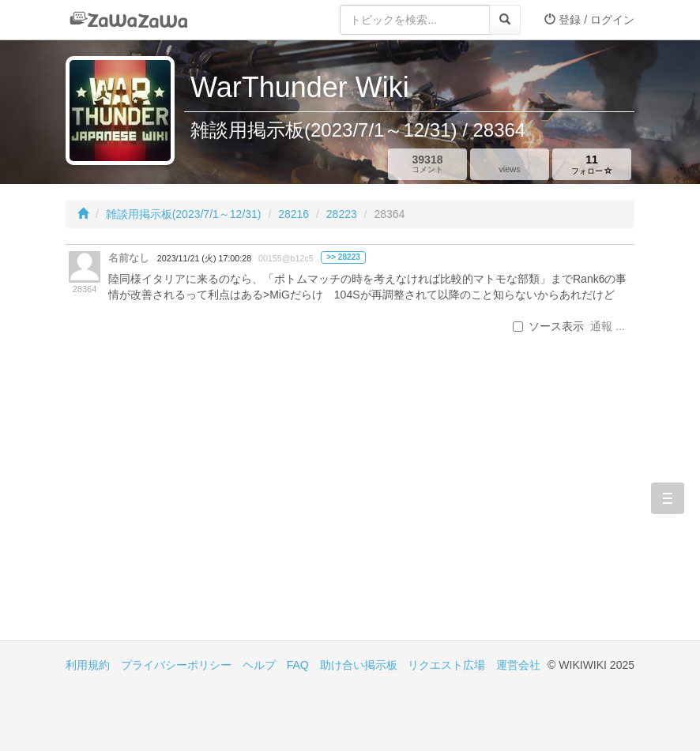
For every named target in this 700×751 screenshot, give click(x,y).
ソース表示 (548, 326)
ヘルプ (259, 665)
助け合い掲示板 (359, 665)
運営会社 (518, 665)
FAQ (298, 665)
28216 (294, 214)
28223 (342, 214)
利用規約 (88, 665)
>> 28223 (343, 257)
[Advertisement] (208, 506)
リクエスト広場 (446, 665)
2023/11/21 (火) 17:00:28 (204, 258)
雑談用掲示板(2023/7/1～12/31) (184, 214)
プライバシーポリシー (176, 665)
